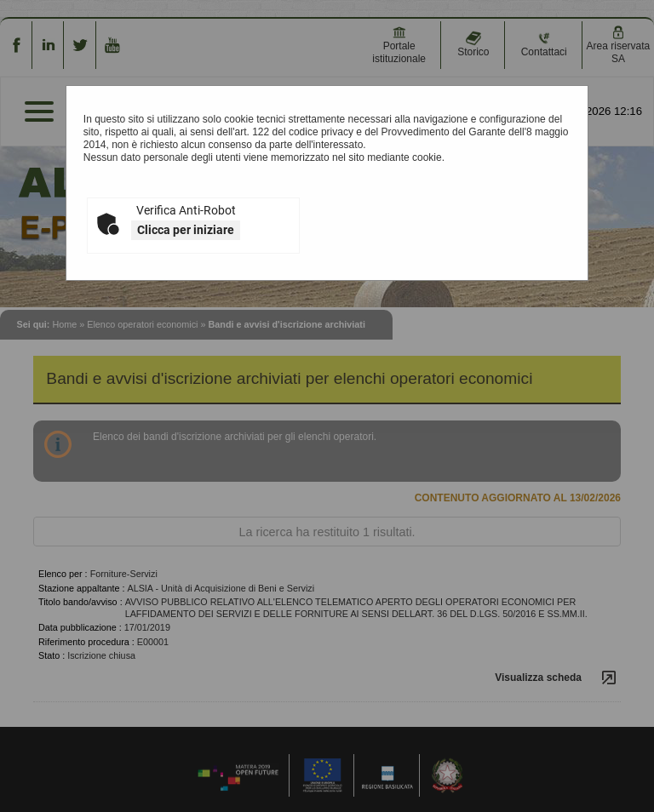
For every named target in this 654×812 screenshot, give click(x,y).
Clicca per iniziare (186, 230)
